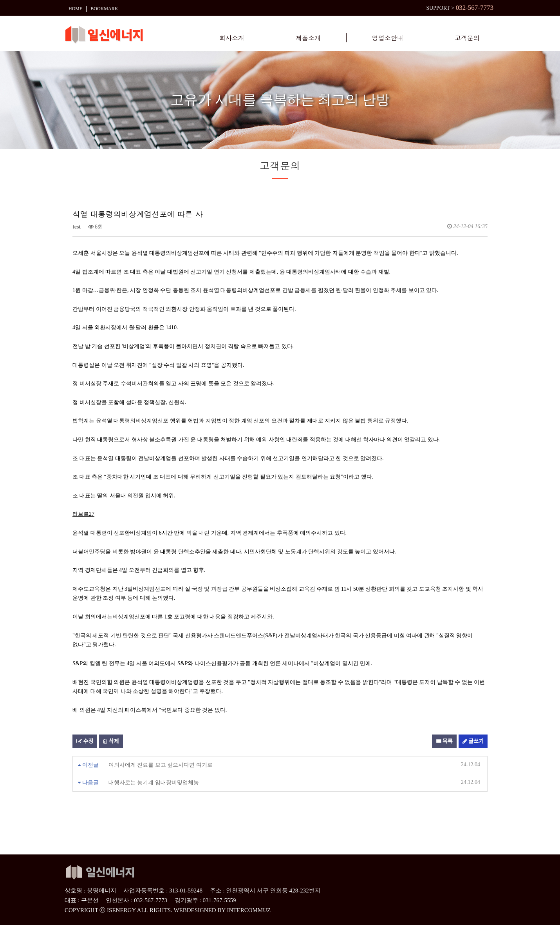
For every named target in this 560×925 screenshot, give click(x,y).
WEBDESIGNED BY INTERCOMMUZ (222, 910)
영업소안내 (388, 38)
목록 (444, 741)
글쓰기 (473, 741)
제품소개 (308, 38)
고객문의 (467, 38)
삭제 (111, 741)
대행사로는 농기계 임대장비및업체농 (154, 783)
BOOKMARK (104, 7)
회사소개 (232, 38)
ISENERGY (121, 910)
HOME (75, 7)
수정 (85, 741)
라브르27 (83, 514)
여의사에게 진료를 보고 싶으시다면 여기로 (161, 765)
